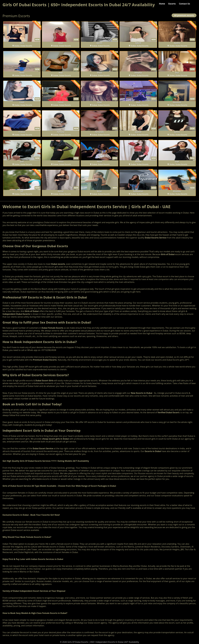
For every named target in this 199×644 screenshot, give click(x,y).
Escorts (172, 4)
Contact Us (185, 4)
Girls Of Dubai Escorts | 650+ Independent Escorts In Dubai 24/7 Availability (79, 5)
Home (162, 4)
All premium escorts (184, 15)
